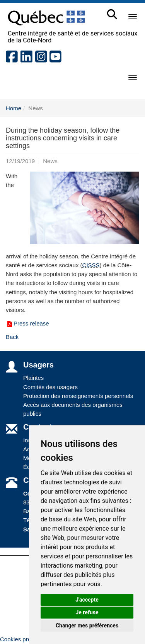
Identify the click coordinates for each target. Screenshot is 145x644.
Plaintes (33, 378)
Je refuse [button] (87, 612)
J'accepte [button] (87, 600)
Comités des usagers (50, 387)
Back (12, 337)
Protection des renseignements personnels (78, 396)
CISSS (91, 265)
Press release (27, 323)
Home (14, 108)
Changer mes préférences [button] (87, 625)
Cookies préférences (27, 639)
